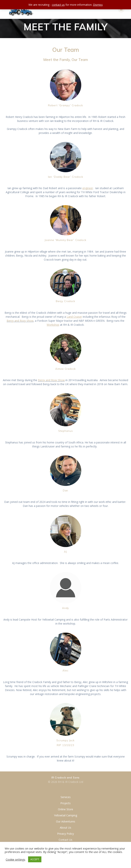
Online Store (65, 809)
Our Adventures (66, 821)
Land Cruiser (74, 317)
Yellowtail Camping (65, 815)
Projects (65, 803)
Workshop (53, 325)
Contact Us (65, 840)
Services (66, 797)
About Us (65, 828)
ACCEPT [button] (35, 859)
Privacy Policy (65, 834)
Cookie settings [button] (15, 859)
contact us (58, 5)
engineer (88, 188)
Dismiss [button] (98, 5)
